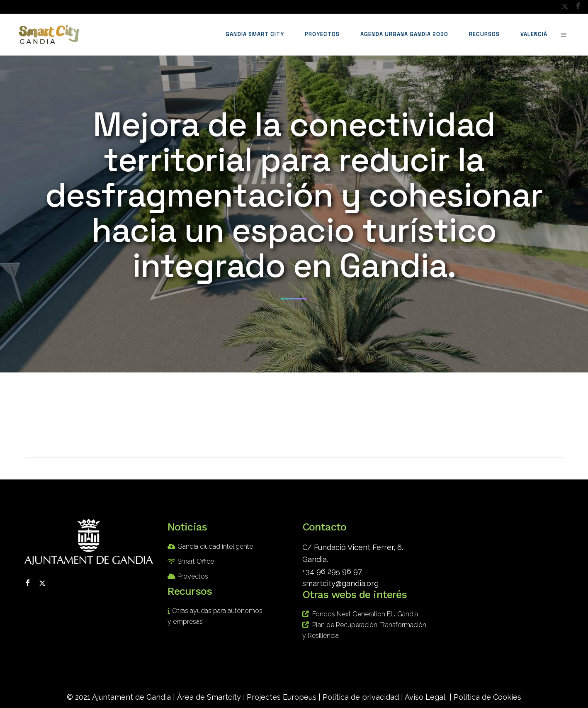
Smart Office (196, 561)
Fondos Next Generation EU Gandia (365, 614)
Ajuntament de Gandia (131, 697)
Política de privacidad (361, 697)
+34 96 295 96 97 (332, 571)
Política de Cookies (487, 697)
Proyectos (193, 576)
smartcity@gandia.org (340, 583)
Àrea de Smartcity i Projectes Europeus (247, 697)
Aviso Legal (425, 697)
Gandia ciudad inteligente (215, 546)
